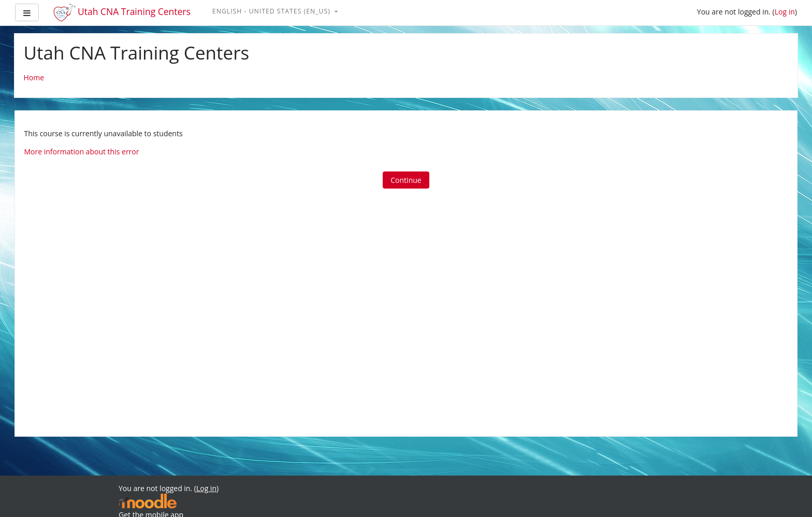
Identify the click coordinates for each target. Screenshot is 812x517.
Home (34, 77)
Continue (406, 180)
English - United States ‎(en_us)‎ (272, 11)
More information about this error (82, 152)
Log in (785, 12)
